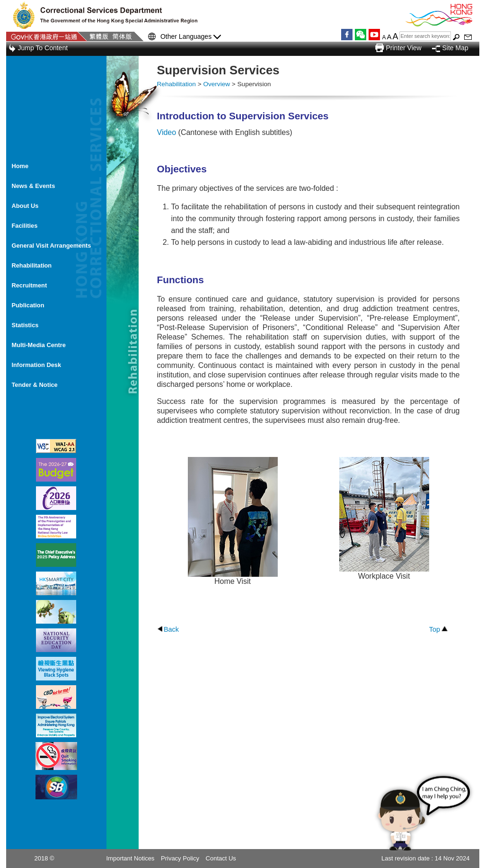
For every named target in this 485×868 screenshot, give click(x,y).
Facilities (25, 226)
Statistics (25, 325)
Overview (216, 84)
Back (171, 629)
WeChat (361, 35)
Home (20, 166)
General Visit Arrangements (52, 246)
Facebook (347, 35)
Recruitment (30, 285)
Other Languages (191, 37)
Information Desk (37, 365)
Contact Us (221, 858)
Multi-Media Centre (39, 345)
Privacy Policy (180, 858)
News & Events (34, 186)
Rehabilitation (32, 265)
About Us (25, 206)
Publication (28, 305)
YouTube (374, 35)
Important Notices (131, 858)
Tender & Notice (35, 385)
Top (435, 629)
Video (167, 132)
